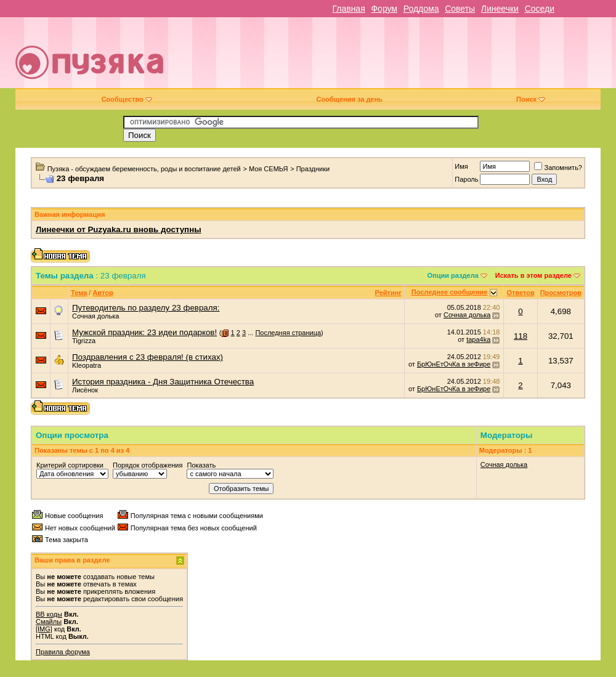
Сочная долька (95, 316)
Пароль (466, 179)
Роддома (421, 9)
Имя (461, 166)
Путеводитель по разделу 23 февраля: (146, 308)
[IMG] (44, 629)
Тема (79, 293)
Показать (201, 465)
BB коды (49, 614)
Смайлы (49, 622)
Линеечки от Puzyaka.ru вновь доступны (119, 229)
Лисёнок (85, 390)
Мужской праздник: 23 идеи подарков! (144, 332)
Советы (460, 9)
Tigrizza (84, 341)
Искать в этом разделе (533, 275)
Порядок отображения (148, 465)
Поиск (531, 99)
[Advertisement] (428, 57)
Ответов (520, 293)
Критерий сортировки (70, 465)
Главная (348, 9)
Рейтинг (388, 293)
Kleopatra (87, 365)
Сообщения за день (349, 99)
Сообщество (126, 99)
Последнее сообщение (450, 292)
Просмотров (561, 293)
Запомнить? (558, 168)
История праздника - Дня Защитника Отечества (163, 382)
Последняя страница (288, 333)
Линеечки (500, 9)
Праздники (313, 169)
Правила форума (63, 652)
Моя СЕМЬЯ (269, 169)
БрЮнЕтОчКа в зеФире (454, 364)
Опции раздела (453, 275)
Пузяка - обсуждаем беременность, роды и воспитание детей (144, 169)
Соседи (540, 9)
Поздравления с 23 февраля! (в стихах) (148, 357)
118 (521, 336)
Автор (103, 293)
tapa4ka (478, 339)
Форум (384, 9)
